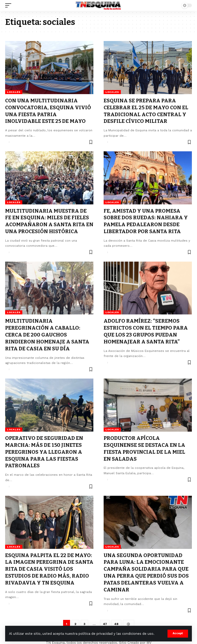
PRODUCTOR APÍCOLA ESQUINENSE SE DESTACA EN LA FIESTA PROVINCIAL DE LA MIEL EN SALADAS (145, 445)
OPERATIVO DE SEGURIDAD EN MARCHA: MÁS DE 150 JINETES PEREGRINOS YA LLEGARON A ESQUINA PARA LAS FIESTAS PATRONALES (44, 448)
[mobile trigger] (9, 5)
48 (116, 619)
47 (105, 619)
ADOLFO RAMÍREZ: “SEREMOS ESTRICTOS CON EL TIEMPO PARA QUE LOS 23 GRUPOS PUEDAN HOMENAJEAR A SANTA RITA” (146, 329)
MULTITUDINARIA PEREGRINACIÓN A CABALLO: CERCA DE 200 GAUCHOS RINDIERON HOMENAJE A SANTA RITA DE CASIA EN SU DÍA (47, 332)
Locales (14, 92)
